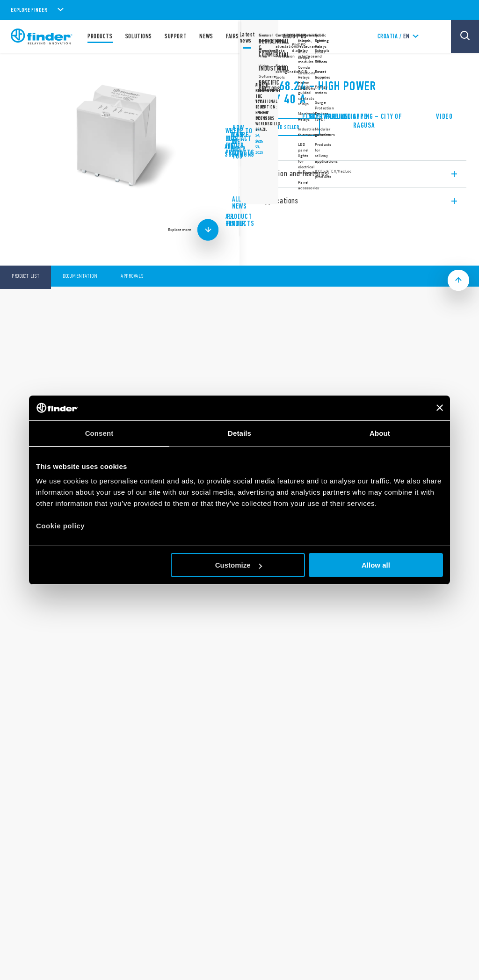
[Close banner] (440, 408)
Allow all (376, 565)
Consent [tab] (99, 433)
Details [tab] (239, 433)
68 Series (263, 65)
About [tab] (380, 433)
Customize (239, 565)
